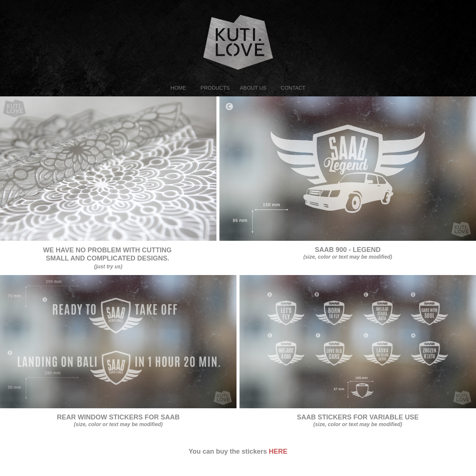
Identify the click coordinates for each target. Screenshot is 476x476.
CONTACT (293, 88)
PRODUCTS (215, 88)
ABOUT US (253, 88)
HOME (178, 88)
